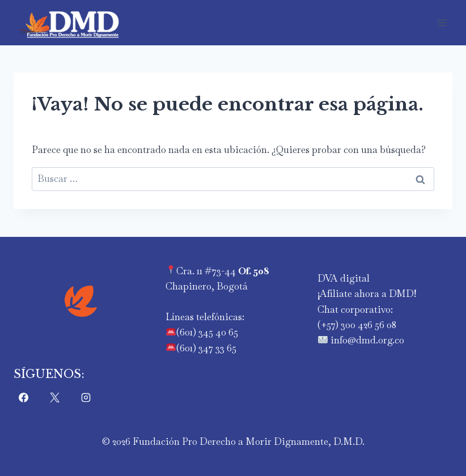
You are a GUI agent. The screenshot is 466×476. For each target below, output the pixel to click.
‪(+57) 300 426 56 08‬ (357, 325)
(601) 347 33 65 (206, 348)
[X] (54, 398)
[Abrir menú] (442, 22)
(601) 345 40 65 (207, 332)
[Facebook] (23, 398)
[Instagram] (86, 398)
